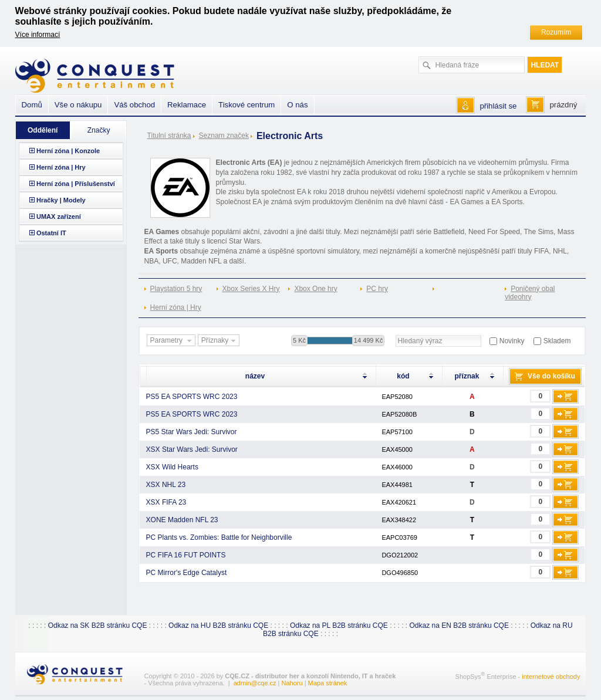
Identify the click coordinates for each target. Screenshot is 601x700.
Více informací (38, 35)
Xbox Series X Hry (251, 289)
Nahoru (292, 683)
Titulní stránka (169, 136)
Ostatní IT (51, 233)
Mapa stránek (328, 683)
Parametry (173, 341)
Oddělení (43, 130)
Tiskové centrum (247, 105)
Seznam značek (224, 136)
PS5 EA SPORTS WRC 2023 (192, 397)
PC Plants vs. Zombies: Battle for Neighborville (219, 537)
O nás (297, 105)
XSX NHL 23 (166, 485)
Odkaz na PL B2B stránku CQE (339, 625)
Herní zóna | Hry (176, 307)
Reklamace (187, 105)
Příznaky (220, 341)
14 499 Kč (369, 340)
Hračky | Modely (61, 200)
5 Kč (299, 340)
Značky (99, 130)
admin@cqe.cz (255, 683)
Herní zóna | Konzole (68, 151)
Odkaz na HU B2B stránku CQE (218, 625)
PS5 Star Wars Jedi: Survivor (192, 432)
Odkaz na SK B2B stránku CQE (98, 625)
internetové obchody (551, 676)
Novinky (512, 341)
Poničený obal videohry (530, 293)
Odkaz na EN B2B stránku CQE (459, 625)
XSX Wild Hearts (172, 467)
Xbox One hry (315, 289)
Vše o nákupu (78, 105)
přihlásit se (498, 106)
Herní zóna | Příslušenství (76, 184)
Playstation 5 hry (176, 289)
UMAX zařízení (59, 217)
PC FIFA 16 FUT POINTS (186, 555)
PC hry (377, 289)
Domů (32, 105)
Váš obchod (134, 105)
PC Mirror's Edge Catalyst (187, 573)
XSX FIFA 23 (166, 502)
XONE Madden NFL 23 (182, 520)
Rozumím (556, 32)
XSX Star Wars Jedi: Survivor (192, 449)
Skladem (557, 341)
